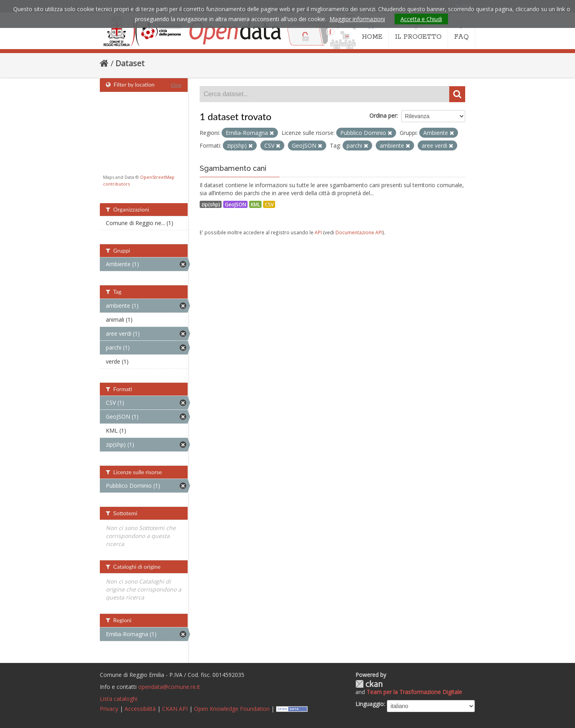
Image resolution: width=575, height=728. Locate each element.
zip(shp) (211, 204)
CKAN (369, 684)
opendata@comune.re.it (169, 687)
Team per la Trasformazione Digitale (414, 692)
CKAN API (175, 709)
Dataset (130, 63)
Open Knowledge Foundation (232, 709)
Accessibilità (140, 709)
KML (255, 204)
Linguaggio (370, 704)
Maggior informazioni (357, 19)
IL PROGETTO (418, 31)
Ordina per (383, 116)
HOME (372, 31)
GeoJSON (235, 204)
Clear (176, 85)
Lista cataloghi (119, 699)
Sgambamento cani (233, 168)
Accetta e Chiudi (421, 19)
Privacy (109, 709)
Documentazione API (359, 232)
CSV (269, 204)
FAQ (461, 31)
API (318, 232)
